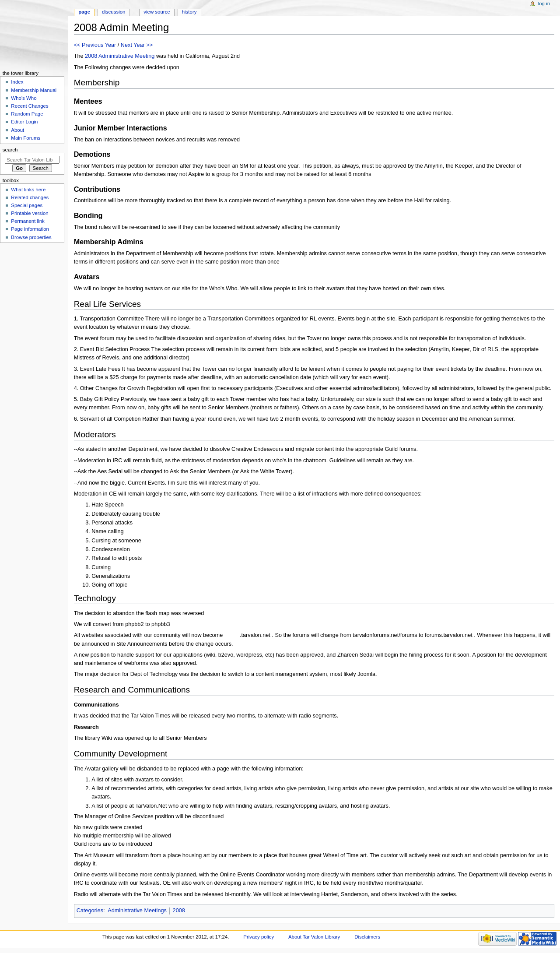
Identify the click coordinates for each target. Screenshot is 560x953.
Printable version (30, 213)
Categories (90, 911)
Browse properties (31, 237)
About (17, 130)
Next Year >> (137, 45)
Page (84, 12)
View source (157, 12)
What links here (28, 190)
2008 (91, 56)
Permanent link (28, 221)
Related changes (30, 197)
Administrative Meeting (126, 56)
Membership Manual (34, 90)
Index (17, 82)
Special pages (27, 205)
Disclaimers (367, 937)
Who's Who (24, 98)
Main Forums (26, 138)
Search (10, 150)
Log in (544, 4)
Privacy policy (259, 937)
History (189, 12)
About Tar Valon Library (314, 937)
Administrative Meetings (137, 911)
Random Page (27, 114)
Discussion (114, 12)
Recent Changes (30, 106)
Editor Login (24, 122)
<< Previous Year (95, 45)
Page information (30, 229)
